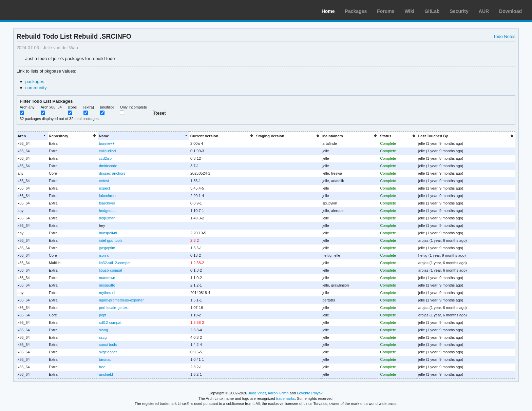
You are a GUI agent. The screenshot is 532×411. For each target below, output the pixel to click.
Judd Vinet (257, 393)
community (36, 88)
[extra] (89, 107)
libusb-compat (111, 270)
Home (328, 11)
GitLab (432, 11)
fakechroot (108, 196)
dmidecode (108, 166)
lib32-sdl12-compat (115, 263)
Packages (356, 11)
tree (102, 367)
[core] (73, 107)
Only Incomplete (133, 107)
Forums (386, 11)
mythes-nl (107, 293)
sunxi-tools (108, 345)
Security (459, 11)
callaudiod (107, 151)
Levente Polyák (310, 393)
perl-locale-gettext (114, 308)
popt (103, 315)
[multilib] (107, 107)
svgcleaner (108, 352)
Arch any (27, 107)
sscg (103, 337)
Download (510, 11)
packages (35, 82)
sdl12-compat (110, 322)
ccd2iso (105, 158)
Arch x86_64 (51, 107)
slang (103, 330)
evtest (104, 181)
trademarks (286, 398)
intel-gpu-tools (111, 240)
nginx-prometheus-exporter (121, 300)
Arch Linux (37, 10)
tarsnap (105, 359)
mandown (107, 278)
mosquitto (107, 285)
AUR (484, 11)
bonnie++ (107, 143)
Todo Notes (505, 36)
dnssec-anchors (112, 173)
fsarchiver (107, 203)
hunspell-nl (108, 233)
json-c (104, 255)
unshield (106, 374)
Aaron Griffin (278, 393)
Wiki (410, 11)
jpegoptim (107, 248)
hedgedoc (107, 211)
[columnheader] (32, 136)
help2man (107, 218)
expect (104, 188)
